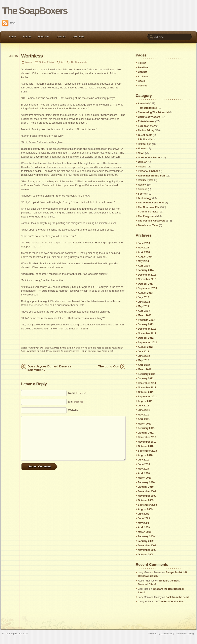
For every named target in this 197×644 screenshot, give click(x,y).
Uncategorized (149, 108)
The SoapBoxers (35, 11)
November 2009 (147, 496)
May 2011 (143, 415)
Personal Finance (148, 171)
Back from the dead (177, 597)
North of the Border (149, 158)
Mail (76, 402)
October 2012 (146, 338)
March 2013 (145, 315)
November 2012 (147, 333)
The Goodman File (149, 207)
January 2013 (146, 324)
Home (12, 36)
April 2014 (144, 266)
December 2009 (147, 491)
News (141, 153)
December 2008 (147, 546)
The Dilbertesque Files (151, 203)
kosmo (29, 62)
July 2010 (143, 460)
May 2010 (143, 469)
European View (147, 126)
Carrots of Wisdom (149, 117)
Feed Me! (44, 36)
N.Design (190, 633)
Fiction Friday (46, 62)
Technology (145, 198)
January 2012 (146, 378)
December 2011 (147, 383)
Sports (142, 194)
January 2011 (146, 433)
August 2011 (145, 401)
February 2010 (146, 482)
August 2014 (145, 257)
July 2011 (143, 406)
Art (63, 62)
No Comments (79, 62)
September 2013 (147, 288)
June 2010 (144, 464)
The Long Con (109, 366)
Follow (27, 36)
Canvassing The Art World (153, 112)
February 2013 (146, 320)
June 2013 (144, 302)
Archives (79, 36)
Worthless (32, 56)
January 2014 (146, 270)
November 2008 (147, 550)
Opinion (143, 162)
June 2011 (144, 410)
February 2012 (146, 374)
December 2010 (147, 437)
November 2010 (147, 442)
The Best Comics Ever (171, 602)
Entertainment (146, 121)
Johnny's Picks (149, 212)
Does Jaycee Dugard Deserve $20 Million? (49, 368)
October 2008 (146, 555)
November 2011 (147, 388)
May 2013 (143, 306)
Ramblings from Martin (151, 176)
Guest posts (145, 135)
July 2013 (143, 297)
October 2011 (146, 392)
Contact (61, 36)
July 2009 (143, 514)
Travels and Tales (148, 225)
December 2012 (147, 329)
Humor (142, 149)
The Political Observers (152, 221)
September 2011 (147, 397)
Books (142, 81)
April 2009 (144, 527)
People (142, 167)
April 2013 (144, 311)
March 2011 (145, 424)
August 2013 (145, 293)
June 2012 (144, 356)
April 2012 (144, 365)
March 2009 (145, 532)
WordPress (167, 633)
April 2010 (144, 473)
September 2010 (147, 451)
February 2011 (146, 428)
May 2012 (143, 360)
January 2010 (146, 487)
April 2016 (144, 252)
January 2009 (146, 541)
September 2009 (147, 505)
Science (143, 189)
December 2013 (147, 275)
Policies (143, 86)
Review (142, 185)
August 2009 (145, 509)
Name (77, 393)
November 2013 (147, 279)
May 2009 (143, 523)
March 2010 (145, 478)
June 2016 (144, 243)
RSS (9, 23)
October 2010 (146, 446)
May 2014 (143, 261)
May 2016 (143, 248)
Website (73, 410)
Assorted (143, 104)
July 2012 (143, 352)
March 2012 (145, 369)
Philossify (146, 139)
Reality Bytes (146, 180)
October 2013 (146, 284)
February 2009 (146, 536)
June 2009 (144, 518)
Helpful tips (145, 144)
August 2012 (145, 347)
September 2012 (147, 343)
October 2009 (146, 500)
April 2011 (144, 419)
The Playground (147, 216)
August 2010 (145, 455)
